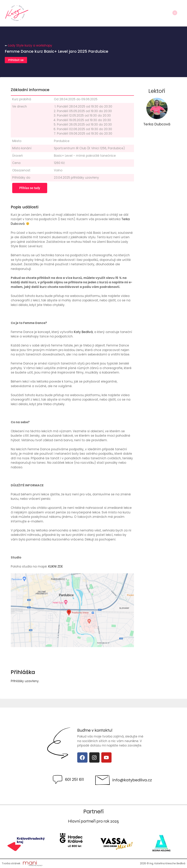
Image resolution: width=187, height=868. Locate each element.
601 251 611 (74, 779)
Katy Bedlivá (83, 332)
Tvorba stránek (11, 863)
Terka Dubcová (157, 124)
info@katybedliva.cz (132, 780)
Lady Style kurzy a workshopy (30, 45)
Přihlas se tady (30, 188)
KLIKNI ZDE (55, 566)
